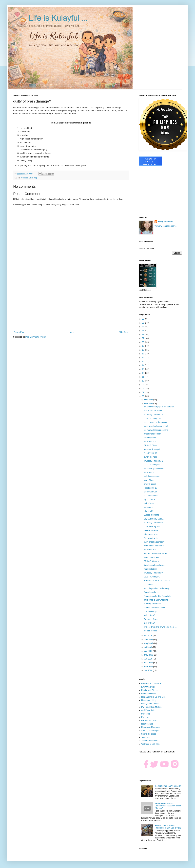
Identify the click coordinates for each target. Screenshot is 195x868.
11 (143, 377)
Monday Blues (150, 438)
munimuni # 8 (150, 442)
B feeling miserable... (153, 604)
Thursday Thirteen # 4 (153, 573)
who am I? (148, 511)
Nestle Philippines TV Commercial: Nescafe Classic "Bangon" (168, 806)
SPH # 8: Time (150, 445)
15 (143, 362)
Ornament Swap (151, 619)
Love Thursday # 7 (152, 577)
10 (143, 381)
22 (143, 334)
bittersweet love (151, 534)
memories (148, 507)
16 (143, 358)
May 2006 (149, 655)
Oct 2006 (149, 636)
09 (143, 385)
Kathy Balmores (165, 222)
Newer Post (19, 332)
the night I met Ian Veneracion (168, 786)
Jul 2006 (148, 647)
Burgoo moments (151, 515)
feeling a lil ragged (152, 449)
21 (143, 338)
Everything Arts (148, 687)
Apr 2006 (149, 659)
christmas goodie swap (154, 469)
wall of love (149, 503)
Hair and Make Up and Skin (153, 697)
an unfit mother (150, 631)
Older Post (123, 332)
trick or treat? (150, 615)
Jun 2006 (149, 651)
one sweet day (150, 611)
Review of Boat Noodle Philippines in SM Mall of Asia (168, 827)
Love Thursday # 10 (153, 418)
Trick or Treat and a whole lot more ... (160, 627)
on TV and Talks (148, 710)
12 (143, 373)
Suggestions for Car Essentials (157, 596)
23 (143, 331)
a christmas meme (152, 476)
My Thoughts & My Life (151, 707)
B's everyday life (151, 538)
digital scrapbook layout (154, 565)
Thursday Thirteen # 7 (153, 415)
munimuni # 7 (150, 472)
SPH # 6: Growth (151, 561)
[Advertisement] (71, 304)
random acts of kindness (155, 608)
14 (143, 365)
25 (143, 323)
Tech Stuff (146, 737)
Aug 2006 (149, 643)
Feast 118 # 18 (150, 488)
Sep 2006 (149, 640)
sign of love (149, 480)
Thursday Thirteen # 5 (153, 523)
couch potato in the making (156, 422)
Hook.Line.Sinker (151, 557)
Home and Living (149, 700)
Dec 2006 (149, 400)
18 (143, 350)
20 (143, 342)
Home (72, 332)
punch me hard (150, 457)
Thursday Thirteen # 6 (153, 461)
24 (143, 327)
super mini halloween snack (156, 426)
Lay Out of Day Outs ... (154, 519)
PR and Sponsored (150, 721)
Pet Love (145, 717)
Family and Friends (150, 690)
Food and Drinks (149, 694)
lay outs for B (150, 500)
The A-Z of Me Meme (153, 411)
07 (143, 392)
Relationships (147, 724)
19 (143, 346)
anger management (152, 434)
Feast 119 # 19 (150, 453)
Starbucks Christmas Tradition (157, 581)
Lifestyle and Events (150, 704)
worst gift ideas (150, 569)
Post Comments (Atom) (36, 337)
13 (143, 369)
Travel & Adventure (150, 741)
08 (143, 388)
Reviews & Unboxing (150, 727)
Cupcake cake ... (151, 592)
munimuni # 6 (150, 550)
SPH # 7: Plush (150, 492)
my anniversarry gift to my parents (159, 407)
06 (143, 396)
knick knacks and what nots (156, 600)
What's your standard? (154, 546)
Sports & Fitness (149, 734)
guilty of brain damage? (154, 542)
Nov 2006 (149, 403)
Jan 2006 (149, 670)
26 (143, 319)
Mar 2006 (149, 663)
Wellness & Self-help (29, 178)
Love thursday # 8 (152, 526)
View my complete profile (166, 226)
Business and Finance (151, 683)
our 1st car (148, 584)
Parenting (146, 714)
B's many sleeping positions (156, 430)
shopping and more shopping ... (158, 588)
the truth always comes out (156, 554)
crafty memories (151, 496)
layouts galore (150, 484)
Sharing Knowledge (150, 731)
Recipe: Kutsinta (151, 530)
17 (143, 354)
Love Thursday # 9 (152, 465)
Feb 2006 (149, 667)
